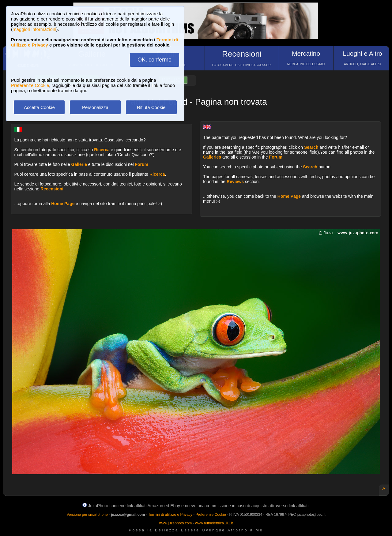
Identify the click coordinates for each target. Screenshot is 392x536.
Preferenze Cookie (30, 85)
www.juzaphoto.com (176, 523)
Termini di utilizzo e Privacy (170, 515)
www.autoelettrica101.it (214, 523)
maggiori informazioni (34, 29)
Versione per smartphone (87, 515)
